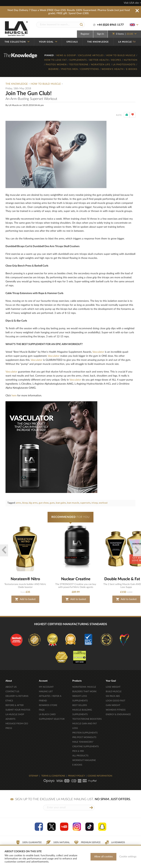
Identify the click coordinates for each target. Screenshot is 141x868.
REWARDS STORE (48, 705)
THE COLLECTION (17, 42)
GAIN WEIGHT (113, 705)
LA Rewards (115, 842)
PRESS (9, 728)
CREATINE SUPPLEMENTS (86, 746)
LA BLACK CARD (47, 714)
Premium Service (87, 842)
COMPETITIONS (90, 69)
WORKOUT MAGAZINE (84, 760)
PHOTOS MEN (70, 69)
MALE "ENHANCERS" (83, 742)
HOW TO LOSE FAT (56, 60)
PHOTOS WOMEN (57, 65)
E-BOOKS (132, 69)
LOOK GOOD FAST (115, 701)
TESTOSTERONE (79, 65)
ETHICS (9, 701)
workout (103, 503)
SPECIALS (72, 42)
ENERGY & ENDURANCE (118, 714)
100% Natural (58, 842)
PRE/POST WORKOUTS (84, 737)
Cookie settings (128, 857)
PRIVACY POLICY (76, 776)
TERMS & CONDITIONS (53, 776)
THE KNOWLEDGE (98, 42)
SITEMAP (33, 776)
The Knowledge (17, 84)
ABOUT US (11, 687)
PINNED (49, 55)
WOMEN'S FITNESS (116, 710)
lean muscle (73, 503)
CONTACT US (12, 691)
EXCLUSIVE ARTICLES (91, 55)
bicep (25, 503)
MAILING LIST (46, 691)
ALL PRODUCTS (80, 756)
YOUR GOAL (48, 42)
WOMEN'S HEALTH (113, 69)
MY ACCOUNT (46, 687)
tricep (95, 503)
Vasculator (98, 352)
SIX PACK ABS (113, 696)
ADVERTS (10, 719)
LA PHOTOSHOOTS (124, 65)
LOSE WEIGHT (113, 687)
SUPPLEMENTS (78, 60)
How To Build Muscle (46, 84)
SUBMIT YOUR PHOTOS (18, 710)
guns (52, 503)
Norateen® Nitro (25, 579)
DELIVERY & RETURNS (17, 696)
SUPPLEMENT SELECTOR (52, 719)
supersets (85, 503)
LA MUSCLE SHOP (15, 714)
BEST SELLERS (80, 705)
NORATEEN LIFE (101, 65)
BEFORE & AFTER (15, 705)
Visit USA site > (132, 3)
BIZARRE (54, 69)
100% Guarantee (29, 842)
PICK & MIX (78, 751)
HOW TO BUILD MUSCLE (121, 55)
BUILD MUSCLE (114, 691)
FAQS (42, 710)
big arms (33, 503)
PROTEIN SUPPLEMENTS (85, 733)
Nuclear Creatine (76, 579)
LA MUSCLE (127, 42)
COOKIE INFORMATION (100, 776)
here (14, 396)
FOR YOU (70, 517)
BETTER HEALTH (99, 60)
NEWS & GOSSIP (66, 55)
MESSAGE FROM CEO (17, 724)
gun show (44, 503)
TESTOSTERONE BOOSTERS (87, 719)
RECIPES (117, 60)
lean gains (61, 503)
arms (19, 503)
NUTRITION (131, 60)
